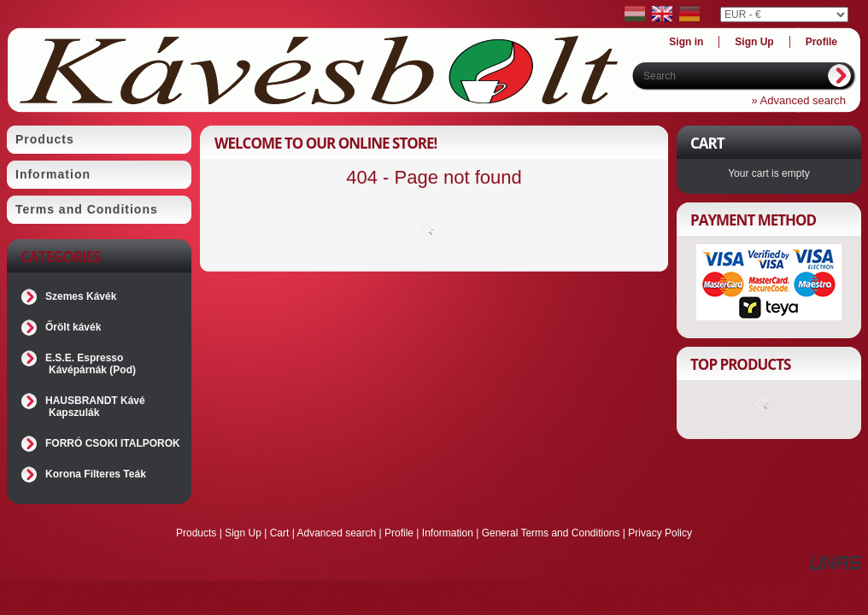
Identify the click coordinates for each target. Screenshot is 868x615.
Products (196, 533)
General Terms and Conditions (551, 533)
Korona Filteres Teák (96, 474)
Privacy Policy (660, 533)
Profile (399, 533)
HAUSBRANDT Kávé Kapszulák (95, 407)
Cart (280, 533)
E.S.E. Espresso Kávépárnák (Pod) (91, 364)
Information (448, 533)
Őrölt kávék (73, 327)
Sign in (686, 42)
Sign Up (243, 533)
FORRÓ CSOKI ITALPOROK (113, 443)
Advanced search (336, 533)
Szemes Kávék (81, 296)
